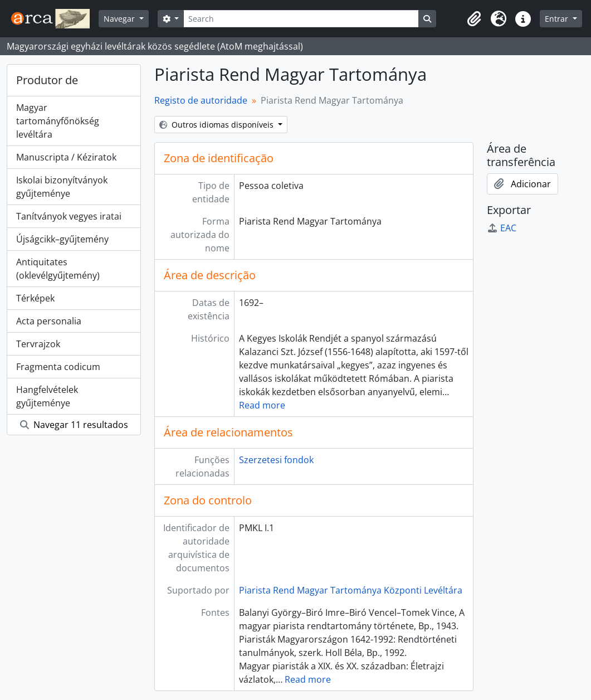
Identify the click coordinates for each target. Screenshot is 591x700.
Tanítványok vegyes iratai (69, 216)
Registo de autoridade (201, 100)
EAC (502, 228)
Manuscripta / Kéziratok (66, 157)
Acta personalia (49, 321)
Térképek (35, 298)
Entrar (558, 19)
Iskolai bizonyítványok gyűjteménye (62, 187)
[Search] (301, 19)
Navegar (120, 19)
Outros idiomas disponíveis (218, 125)
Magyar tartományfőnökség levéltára (58, 121)
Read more (262, 405)
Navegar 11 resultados (74, 425)
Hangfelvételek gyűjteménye (47, 396)
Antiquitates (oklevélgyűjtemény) (58, 269)
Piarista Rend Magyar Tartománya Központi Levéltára (351, 590)
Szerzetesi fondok (276, 460)
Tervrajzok (38, 344)
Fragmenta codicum (58, 367)
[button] (474, 19)
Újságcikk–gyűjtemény (62, 239)
